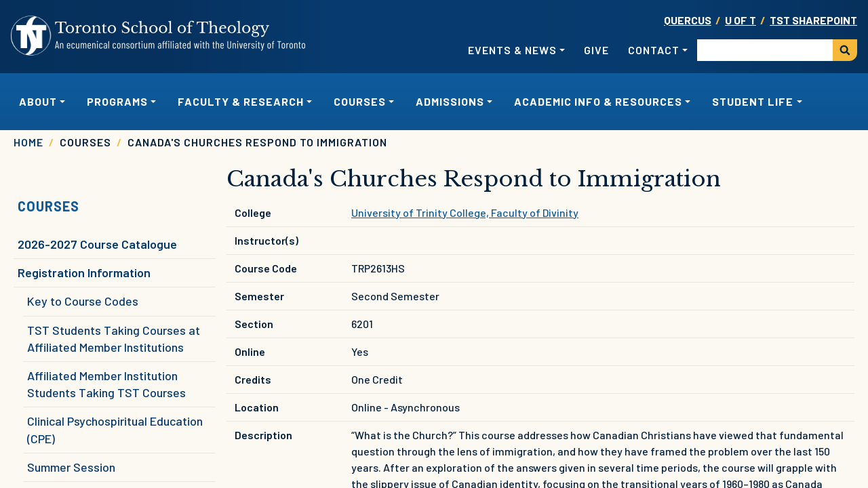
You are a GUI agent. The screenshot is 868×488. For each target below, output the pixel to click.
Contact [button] (654, 50)
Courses (48, 206)
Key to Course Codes (83, 301)
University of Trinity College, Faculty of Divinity (465, 212)
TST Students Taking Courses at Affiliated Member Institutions (114, 339)
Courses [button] (360, 101)
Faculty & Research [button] (241, 101)
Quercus (688, 20)
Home (28, 142)
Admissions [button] (450, 101)
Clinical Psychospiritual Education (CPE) (115, 429)
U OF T (741, 20)
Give (596, 50)
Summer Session (71, 467)
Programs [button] (117, 101)
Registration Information (84, 272)
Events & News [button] (512, 50)
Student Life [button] (753, 101)
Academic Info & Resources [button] (598, 101)
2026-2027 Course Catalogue (97, 244)
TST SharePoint (813, 20)
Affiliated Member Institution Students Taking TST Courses (106, 384)
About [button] (38, 101)
